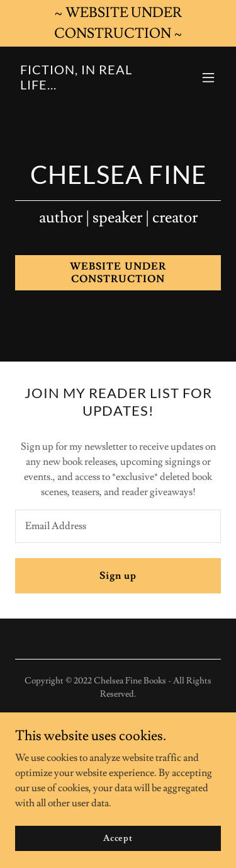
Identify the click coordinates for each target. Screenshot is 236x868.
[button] (208, 77)
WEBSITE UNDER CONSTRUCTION (118, 273)
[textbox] (118, 526)
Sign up (118, 576)
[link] (87, 86)
